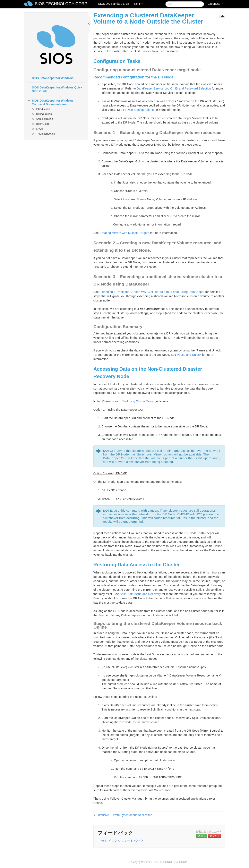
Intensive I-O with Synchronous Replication (125, 815)
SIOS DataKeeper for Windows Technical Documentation (50, 102)
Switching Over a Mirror (138, 401)
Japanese (216, 4)
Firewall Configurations (138, 110)
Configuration (41, 114)
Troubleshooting (43, 134)
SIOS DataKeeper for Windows (53, 78)
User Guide (40, 124)
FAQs (37, 129)
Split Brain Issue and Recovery (140, 594)
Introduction (41, 109)
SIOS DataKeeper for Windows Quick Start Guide (57, 89)
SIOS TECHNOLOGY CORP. (61, 4)
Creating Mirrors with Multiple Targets (124, 233)
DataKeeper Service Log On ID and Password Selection (174, 88)
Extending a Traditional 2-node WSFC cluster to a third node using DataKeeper (152, 292)
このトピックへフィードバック (120, 841)
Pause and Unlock (189, 355)
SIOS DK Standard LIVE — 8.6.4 (121, 4)
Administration (42, 119)
